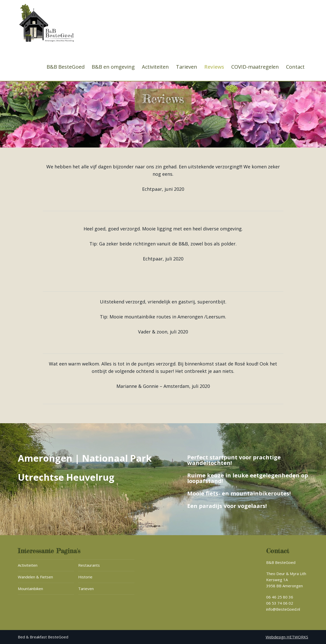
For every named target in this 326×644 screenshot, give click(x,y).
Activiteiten (155, 67)
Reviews (214, 67)
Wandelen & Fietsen (35, 577)
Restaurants (89, 565)
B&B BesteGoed (66, 67)
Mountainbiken (30, 589)
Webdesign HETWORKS (287, 637)
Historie (85, 577)
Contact (295, 67)
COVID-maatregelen (255, 67)
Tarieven (187, 67)
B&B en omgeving (113, 67)
